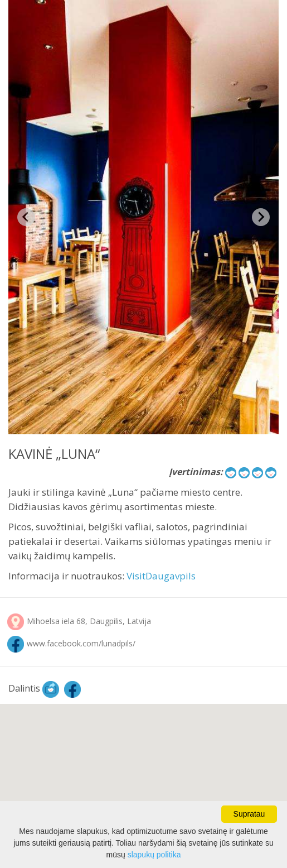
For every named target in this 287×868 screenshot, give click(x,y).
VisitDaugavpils (161, 576)
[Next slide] (261, 217)
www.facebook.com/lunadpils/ (81, 643)
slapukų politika (154, 855)
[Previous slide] (26, 217)
